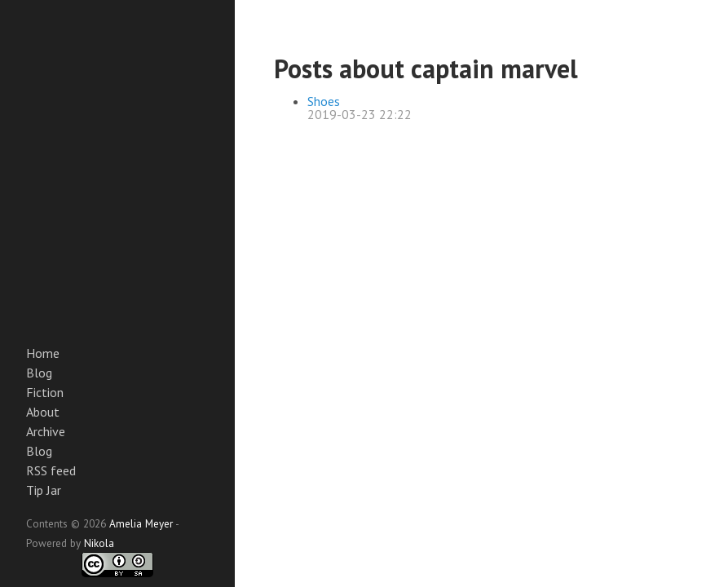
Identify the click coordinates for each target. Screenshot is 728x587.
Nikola (99, 543)
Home (43, 353)
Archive (46, 431)
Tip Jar (44, 490)
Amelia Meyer (141, 523)
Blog (39, 373)
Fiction (45, 392)
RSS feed (51, 470)
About (43, 412)
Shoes (324, 101)
